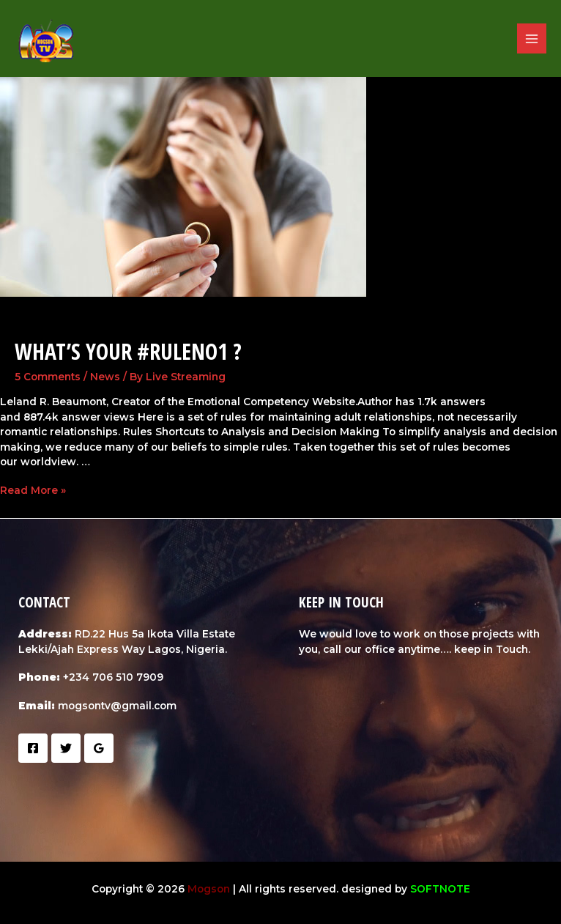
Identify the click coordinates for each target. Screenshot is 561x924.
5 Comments (48, 377)
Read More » (33, 490)
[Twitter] (66, 748)
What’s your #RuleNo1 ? (128, 351)
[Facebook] (33, 748)
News (105, 377)
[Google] (99, 748)
